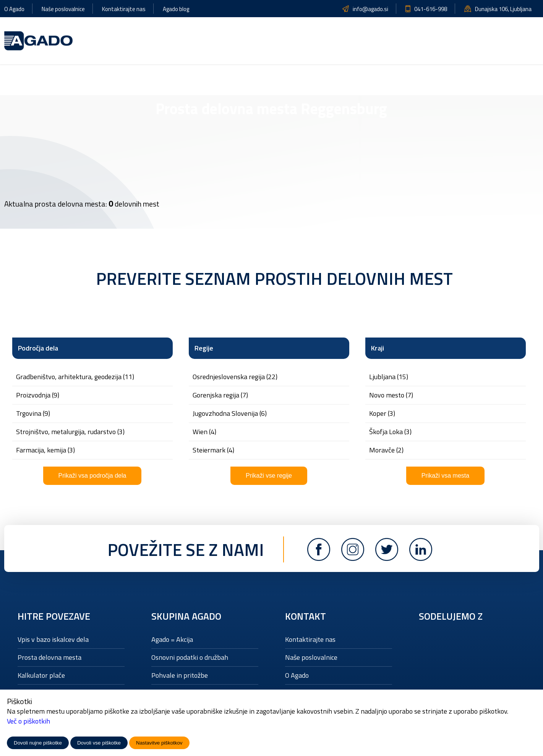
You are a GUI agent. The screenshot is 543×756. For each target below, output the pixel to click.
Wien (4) (204, 432)
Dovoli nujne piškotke (38, 743)
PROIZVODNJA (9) (38, 395)
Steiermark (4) (213, 450)
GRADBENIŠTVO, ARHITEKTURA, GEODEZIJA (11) (75, 377)
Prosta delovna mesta (49, 657)
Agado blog (176, 9)
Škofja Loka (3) (390, 432)
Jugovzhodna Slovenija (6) (230, 414)
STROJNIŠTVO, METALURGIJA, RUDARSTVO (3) (70, 432)
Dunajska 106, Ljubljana (503, 9)
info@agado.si (370, 9)
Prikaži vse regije (269, 476)
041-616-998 (431, 9)
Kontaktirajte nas (124, 9)
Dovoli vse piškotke (99, 743)
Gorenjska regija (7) (220, 395)
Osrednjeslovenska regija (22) (235, 377)
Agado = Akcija (172, 639)
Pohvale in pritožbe (180, 675)
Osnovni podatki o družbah (190, 657)
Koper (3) (382, 414)
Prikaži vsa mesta (445, 476)
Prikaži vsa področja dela (92, 476)
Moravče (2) (386, 450)
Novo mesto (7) (391, 395)
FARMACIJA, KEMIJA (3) (45, 450)
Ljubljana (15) (389, 377)
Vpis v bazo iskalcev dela (53, 639)
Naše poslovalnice (63, 9)
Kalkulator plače (41, 675)
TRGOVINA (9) (33, 414)
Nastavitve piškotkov (159, 743)
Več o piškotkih (28, 721)
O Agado (14, 9)
